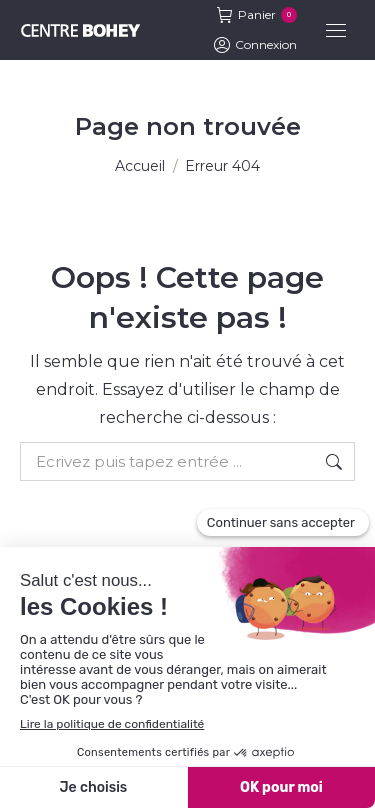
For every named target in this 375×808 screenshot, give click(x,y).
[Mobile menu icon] (336, 30)
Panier (257, 15)
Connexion (255, 45)
